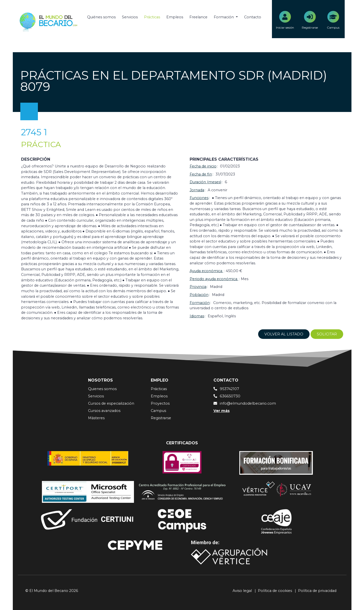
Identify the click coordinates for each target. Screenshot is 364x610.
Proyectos (160, 403)
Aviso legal (242, 591)
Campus (158, 411)
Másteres (96, 418)
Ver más (222, 411)
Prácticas (152, 17)
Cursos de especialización (111, 403)
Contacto (253, 17)
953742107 (229, 389)
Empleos (175, 17)
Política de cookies (275, 591)
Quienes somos (102, 389)
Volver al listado (284, 334)
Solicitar (327, 334)
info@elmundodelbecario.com (248, 403)
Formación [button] (224, 17)
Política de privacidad (317, 591)
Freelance (198, 17)
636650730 (230, 396)
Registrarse (161, 418)
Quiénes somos (101, 17)
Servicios (130, 17)
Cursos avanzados (104, 411)
